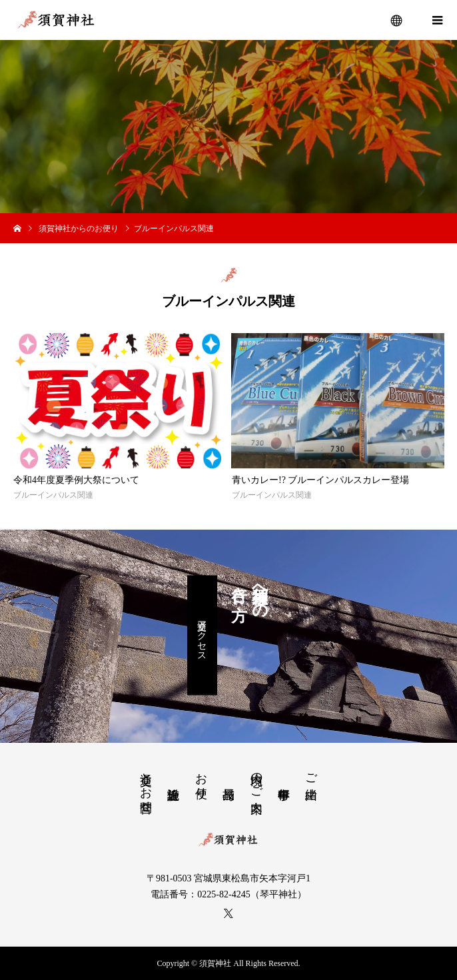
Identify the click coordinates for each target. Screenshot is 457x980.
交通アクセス (202, 635)
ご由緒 (311, 772)
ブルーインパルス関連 (53, 495)
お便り (201, 779)
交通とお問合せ (146, 786)
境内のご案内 (256, 779)
